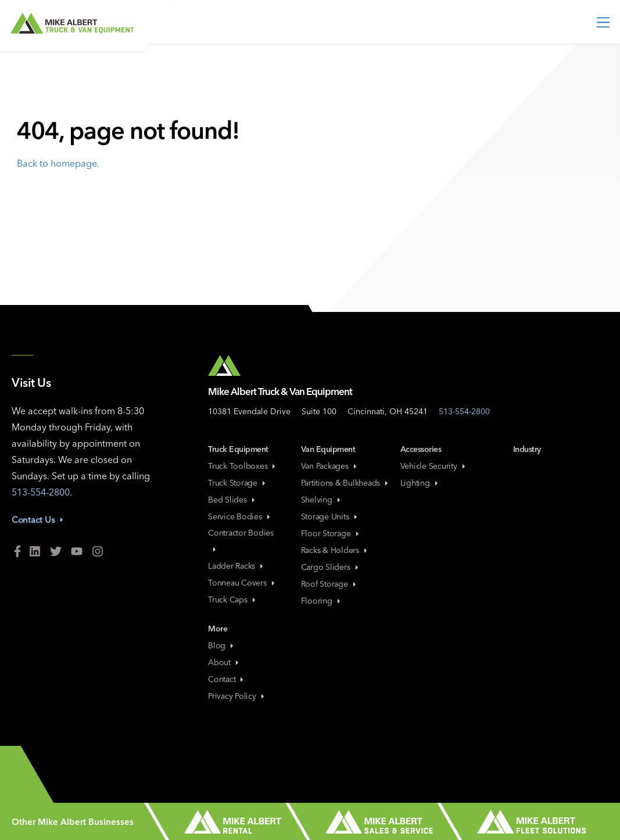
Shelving (322, 500)
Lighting (420, 483)
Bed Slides (232, 500)
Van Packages (330, 466)
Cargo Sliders (331, 567)
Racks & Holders (335, 550)
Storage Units (330, 516)
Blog (222, 645)
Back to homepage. (58, 163)
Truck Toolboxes (243, 466)
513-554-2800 (41, 492)
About (224, 662)
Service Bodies (240, 516)
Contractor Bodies (241, 540)
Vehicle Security (434, 466)
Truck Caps (233, 600)
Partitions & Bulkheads (346, 483)
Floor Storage (331, 533)
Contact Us (38, 520)
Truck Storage (238, 483)
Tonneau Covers (242, 583)
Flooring (322, 601)
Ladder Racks (236, 566)
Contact (227, 679)
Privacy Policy (237, 696)
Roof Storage (329, 584)
